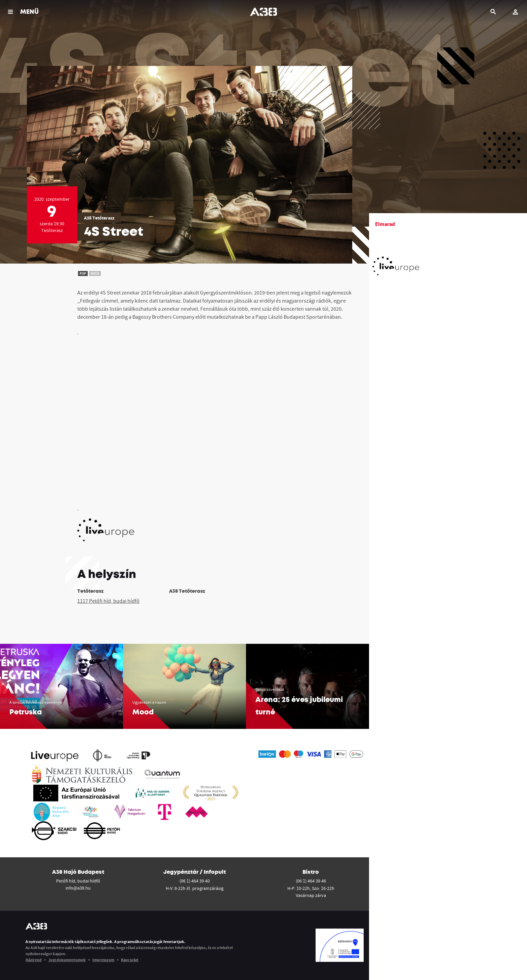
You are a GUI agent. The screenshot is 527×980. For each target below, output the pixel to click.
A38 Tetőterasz (99, 218)
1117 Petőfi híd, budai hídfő (108, 601)
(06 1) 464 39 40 (195, 881)
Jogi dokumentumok (67, 960)
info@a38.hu (78, 888)
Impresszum (103, 960)
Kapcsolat (130, 960)
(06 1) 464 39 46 (311, 881)
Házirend (34, 960)
